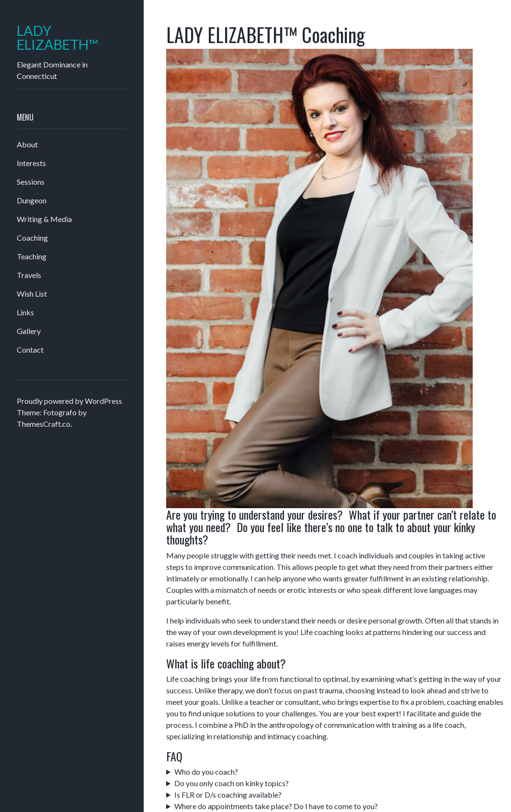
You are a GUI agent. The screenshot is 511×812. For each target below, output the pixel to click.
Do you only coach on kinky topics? (232, 783)
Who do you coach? (206, 772)
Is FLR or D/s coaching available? (228, 795)
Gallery (29, 331)
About (27, 144)
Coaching (32, 238)
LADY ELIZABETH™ (58, 38)
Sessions (31, 182)
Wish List (32, 294)
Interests (31, 163)
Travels (29, 275)
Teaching (32, 256)
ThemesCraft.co (44, 424)
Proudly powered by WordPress (69, 401)
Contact (30, 350)
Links (25, 312)
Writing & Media (44, 219)
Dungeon (32, 200)
